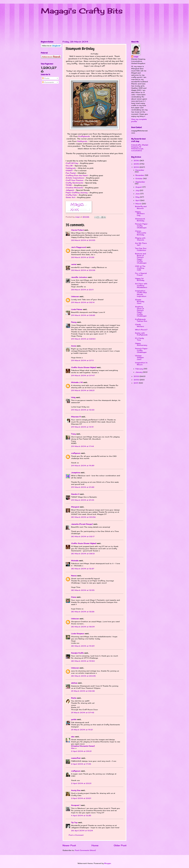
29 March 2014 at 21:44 (83, 500)
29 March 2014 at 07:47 (83, 375)
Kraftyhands (84, 136)
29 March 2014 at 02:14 (83, 302)
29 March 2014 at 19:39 (83, 466)
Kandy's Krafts (77, 653)
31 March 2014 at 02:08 (83, 691)
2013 (137, 376)
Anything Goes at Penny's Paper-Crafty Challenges (141, 311)
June (138, 194)
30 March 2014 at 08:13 (83, 554)
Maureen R (76, 417)
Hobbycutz (82, 141)
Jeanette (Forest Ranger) (82, 524)
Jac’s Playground (79, 247)
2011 (136, 383)
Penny (74, 322)
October (139, 178)
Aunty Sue (76, 790)
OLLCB (69, 166)
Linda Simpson (78, 634)
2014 (137, 167)
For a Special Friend (141, 274)
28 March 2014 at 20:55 (83, 240)
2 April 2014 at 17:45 (81, 764)
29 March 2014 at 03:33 (83, 315)
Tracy (73, 434)
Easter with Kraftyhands (141, 334)
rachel (74, 264)
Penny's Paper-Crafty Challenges (142, 226)
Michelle (75, 561)
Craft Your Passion (75, 180)
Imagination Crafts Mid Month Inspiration (141, 293)
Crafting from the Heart (77, 175)
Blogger (108, 863)
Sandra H (75, 494)
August (139, 187)
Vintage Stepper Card (140, 357)
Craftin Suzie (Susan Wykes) (84, 367)
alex (73, 737)
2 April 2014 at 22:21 (81, 783)
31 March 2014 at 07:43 (83, 713)
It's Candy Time (139, 339)
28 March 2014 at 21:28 (83, 257)
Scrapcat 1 (76, 805)
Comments (48, 82)
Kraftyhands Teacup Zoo (141, 320)
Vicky (73, 397)
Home (95, 845)
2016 (137, 161)
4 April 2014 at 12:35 (81, 815)
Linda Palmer (77, 309)
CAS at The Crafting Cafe (140, 268)
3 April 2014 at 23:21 (81, 798)
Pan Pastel (71, 173)
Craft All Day (72, 163)
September (140, 182)
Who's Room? (141, 330)
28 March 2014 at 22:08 (83, 270)
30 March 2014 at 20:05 (83, 676)
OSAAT (69, 171)
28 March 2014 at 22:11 (82, 290)
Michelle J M (77, 382)
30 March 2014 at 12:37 (83, 569)
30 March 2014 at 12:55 (83, 590)
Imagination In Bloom (141, 363)
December (140, 170)
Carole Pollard (77, 230)
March (139, 204)
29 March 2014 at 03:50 (83, 339)
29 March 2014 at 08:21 (83, 390)
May (138, 197)
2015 (137, 164)
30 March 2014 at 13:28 (83, 612)
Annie (74, 346)
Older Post (120, 845)
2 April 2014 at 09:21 (81, 751)
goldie (74, 719)
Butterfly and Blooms (141, 207)
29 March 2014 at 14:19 (82, 427)
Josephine (76, 473)
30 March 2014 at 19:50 (83, 661)
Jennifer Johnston (79, 277)
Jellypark (70, 190)
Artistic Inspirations (75, 178)
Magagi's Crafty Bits (82, 11)
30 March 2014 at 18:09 (83, 627)
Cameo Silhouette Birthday (141, 233)
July (138, 190)
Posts (46, 78)
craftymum (76, 453)
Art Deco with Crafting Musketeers (141, 285)
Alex (73, 748)
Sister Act (70, 197)
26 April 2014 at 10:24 (82, 831)
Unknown (75, 296)
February (140, 369)
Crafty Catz (71, 195)
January (139, 372)
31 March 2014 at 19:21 (82, 730)
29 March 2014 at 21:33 (83, 487)
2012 (137, 380)
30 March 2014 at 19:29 (83, 646)
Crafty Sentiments (74, 183)
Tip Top (74, 822)
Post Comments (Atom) (85, 850)
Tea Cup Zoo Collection (141, 249)
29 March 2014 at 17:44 (83, 446)
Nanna (74, 576)
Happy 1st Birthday (140, 279)
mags (136, 57)
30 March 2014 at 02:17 (83, 536)
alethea (74, 683)
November (140, 175)
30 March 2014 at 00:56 (83, 517)
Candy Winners (140, 325)
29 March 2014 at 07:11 (82, 360)
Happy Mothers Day (140, 214)
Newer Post (69, 845)
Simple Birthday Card (140, 301)
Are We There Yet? (141, 244)
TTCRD (69, 185)
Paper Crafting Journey (77, 193)
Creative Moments (74, 188)
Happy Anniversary (141, 344)
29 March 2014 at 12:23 (83, 410)
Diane (74, 597)
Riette (74, 698)
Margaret (75, 507)
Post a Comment (76, 835)
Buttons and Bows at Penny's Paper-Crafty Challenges (141, 258)
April (138, 200)
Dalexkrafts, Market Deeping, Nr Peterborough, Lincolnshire (140, 148)
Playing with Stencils (140, 239)
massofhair (76, 758)
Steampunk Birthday (140, 220)
